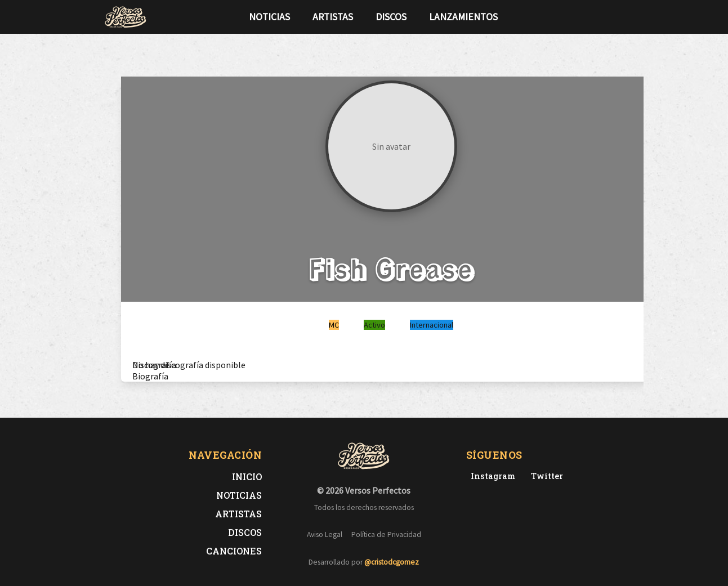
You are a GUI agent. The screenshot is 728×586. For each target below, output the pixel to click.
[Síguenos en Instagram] (621, 17)
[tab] (154, 365)
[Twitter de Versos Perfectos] (545, 476)
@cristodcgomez (392, 562)
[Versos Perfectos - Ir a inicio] (126, 17)
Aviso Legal (325, 534)
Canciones (234, 551)
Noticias (269, 17)
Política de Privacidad (386, 534)
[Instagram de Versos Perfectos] (491, 476)
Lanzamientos (463, 17)
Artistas (333, 17)
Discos (391, 17)
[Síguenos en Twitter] (603, 17)
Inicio (247, 477)
